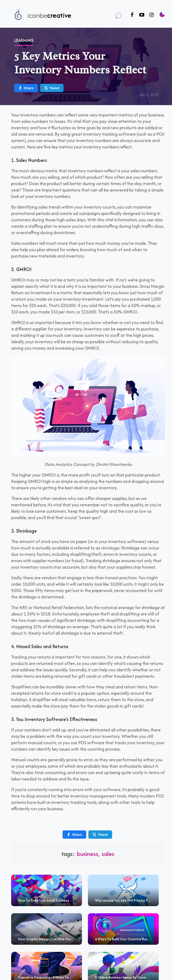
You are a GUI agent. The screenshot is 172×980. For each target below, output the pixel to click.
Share (26, 87)
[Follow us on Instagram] (152, 15)
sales (108, 852)
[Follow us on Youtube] (142, 15)
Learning (24, 39)
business (88, 852)
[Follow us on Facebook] (132, 15)
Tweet (52, 87)
